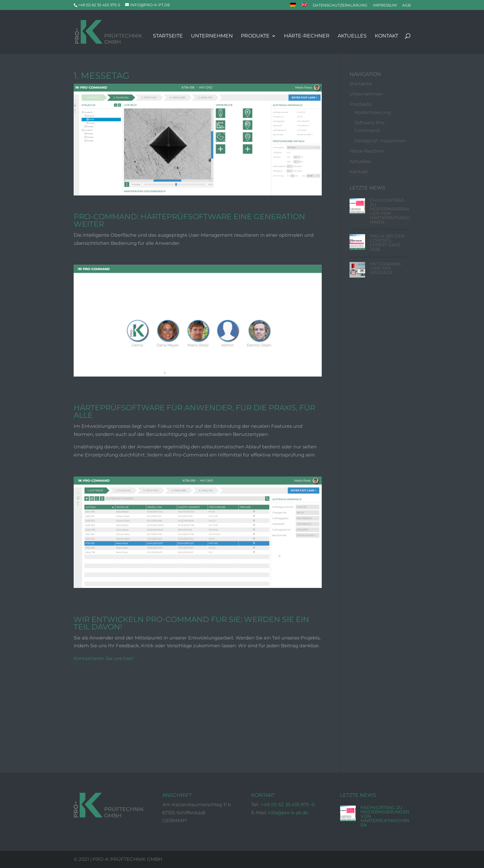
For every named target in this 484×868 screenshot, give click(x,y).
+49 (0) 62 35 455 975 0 (288, 805)
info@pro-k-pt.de (288, 813)
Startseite (168, 36)
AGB (406, 5)
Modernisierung (373, 113)
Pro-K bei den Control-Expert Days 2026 (387, 243)
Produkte (255, 36)
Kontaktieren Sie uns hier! (104, 659)
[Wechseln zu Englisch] (304, 6)
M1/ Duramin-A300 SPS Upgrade (386, 269)
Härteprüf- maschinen (380, 141)
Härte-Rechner (307, 36)
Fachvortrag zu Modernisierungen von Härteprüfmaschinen (390, 211)
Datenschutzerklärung (340, 5)
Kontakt (386, 36)
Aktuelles (352, 36)
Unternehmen (212, 36)
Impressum (385, 5)
